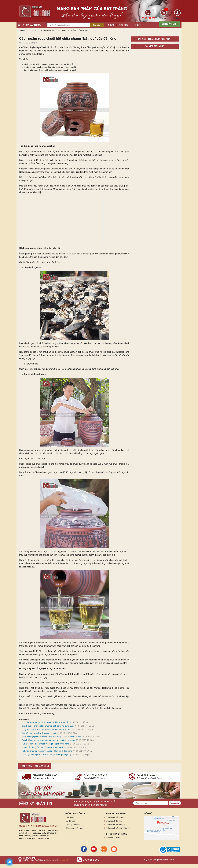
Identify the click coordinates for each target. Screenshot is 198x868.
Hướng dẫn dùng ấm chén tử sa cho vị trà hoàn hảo (44, 747)
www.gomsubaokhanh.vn (38, 838)
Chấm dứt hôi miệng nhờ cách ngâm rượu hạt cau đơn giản (49, 64)
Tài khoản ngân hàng (75, 828)
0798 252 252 (91, 860)
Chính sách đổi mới (114, 821)
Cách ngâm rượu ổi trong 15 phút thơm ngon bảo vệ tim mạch (50, 70)
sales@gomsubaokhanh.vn (37, 836)
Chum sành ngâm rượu (36, 374)
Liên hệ (137, 25)
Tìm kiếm (97, 25)
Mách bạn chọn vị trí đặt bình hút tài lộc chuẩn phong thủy (46, 755)
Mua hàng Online (113, 838)
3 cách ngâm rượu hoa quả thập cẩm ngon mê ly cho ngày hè (50, 67)
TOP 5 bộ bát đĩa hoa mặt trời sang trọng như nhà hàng (45, 744)
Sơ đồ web (71, 821)
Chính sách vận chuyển (116, 825)
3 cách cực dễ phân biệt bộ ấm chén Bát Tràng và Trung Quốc (48, 726)
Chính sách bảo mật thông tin (119, 828)
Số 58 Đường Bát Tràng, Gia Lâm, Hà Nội (46, 860)
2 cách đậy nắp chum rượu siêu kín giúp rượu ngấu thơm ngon (48, 740)
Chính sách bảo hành (115, 817)
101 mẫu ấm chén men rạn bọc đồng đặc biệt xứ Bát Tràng (47, 751)
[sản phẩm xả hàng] (169, 24)
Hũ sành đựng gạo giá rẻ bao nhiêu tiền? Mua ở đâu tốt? (46, 722)
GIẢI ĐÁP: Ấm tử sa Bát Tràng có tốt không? (40, 733)
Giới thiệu (124, 25)
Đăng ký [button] (174, 803)
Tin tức (110, 25)
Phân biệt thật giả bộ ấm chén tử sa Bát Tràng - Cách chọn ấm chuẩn (51, 737)
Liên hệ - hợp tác (73, 825)
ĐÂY (75, 654)
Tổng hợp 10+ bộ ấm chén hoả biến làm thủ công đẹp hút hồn (48, 729)
